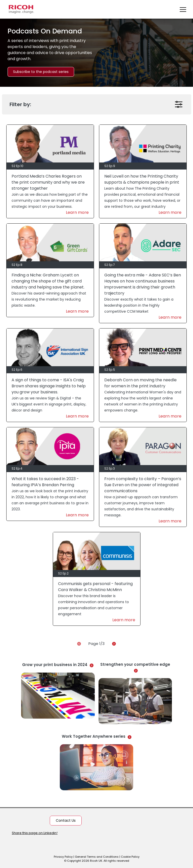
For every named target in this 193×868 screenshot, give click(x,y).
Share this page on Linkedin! (35, 833)
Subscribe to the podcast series (41, 72)
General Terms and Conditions (97, 857)
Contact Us (66, 820)
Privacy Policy (63, 857)
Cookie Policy (130, 857)
